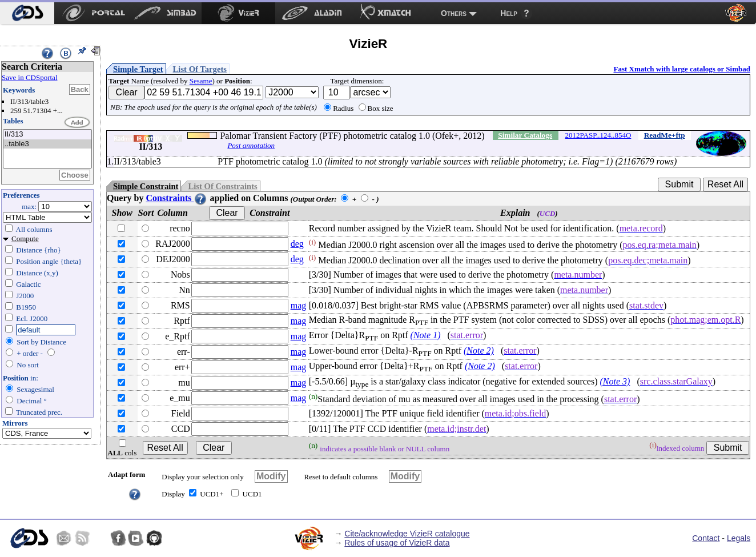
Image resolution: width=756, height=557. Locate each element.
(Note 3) (615, 381)
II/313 (47, 135)
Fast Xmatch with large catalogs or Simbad (682, 69)
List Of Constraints (222, 186)
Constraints (176, 198)
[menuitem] (27, 13)
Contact (706, 538)
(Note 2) (479, 350)
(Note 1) (426, 335)
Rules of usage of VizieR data (397, 543)
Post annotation (251, 145)
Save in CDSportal (30, 77)
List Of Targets (200, 69)
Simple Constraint (146, 186)
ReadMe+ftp (665, 135)
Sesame (201, 81)
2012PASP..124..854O (598, 135)
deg (297, 244)
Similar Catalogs (525, 135)
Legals (739, 538)
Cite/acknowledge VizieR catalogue (407, 534)
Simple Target (138, 69)
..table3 (47, 144)
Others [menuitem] (454, 13)
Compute (25, 239)
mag (299, 305)
